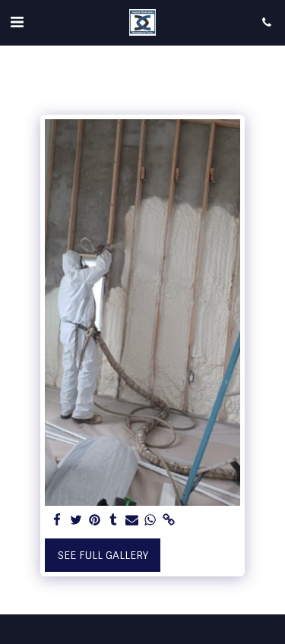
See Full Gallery (103, 555)
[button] (17, 22)
